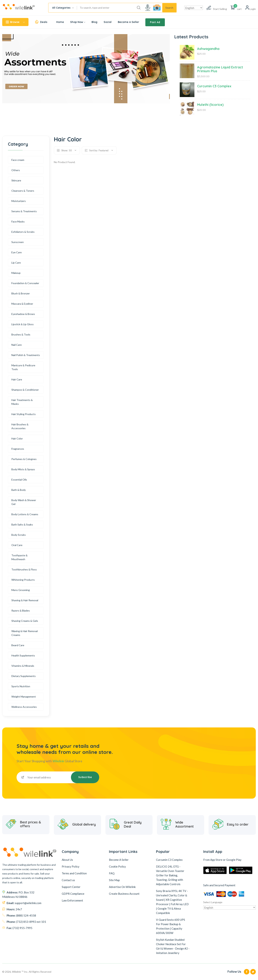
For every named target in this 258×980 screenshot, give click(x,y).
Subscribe (85, 777)
